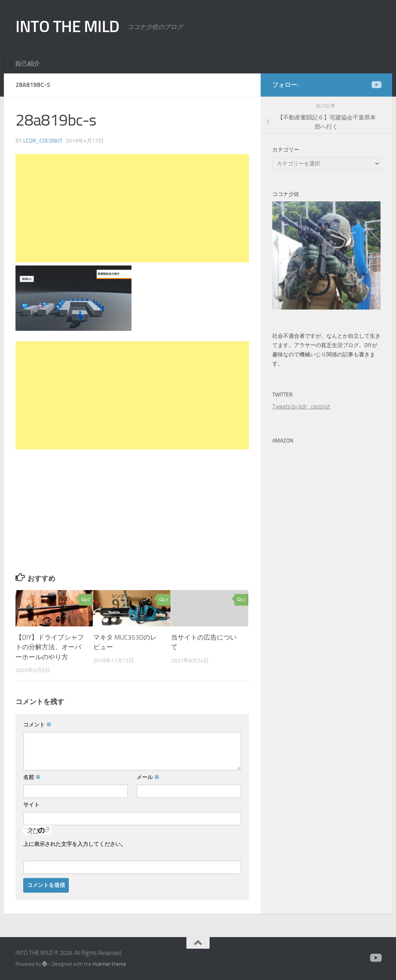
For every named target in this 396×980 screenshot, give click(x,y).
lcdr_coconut (43, 141)
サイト (31, 805)
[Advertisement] (132, 208)
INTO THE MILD (67, 27)
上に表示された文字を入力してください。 (75, 844)
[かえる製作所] (376, 85)
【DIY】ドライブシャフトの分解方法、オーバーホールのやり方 (50, 647)
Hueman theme (109, 964)
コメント (37, 725)
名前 (32, 777)
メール (148, 777)
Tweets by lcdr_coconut (301, 407)
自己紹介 (27, 64)
